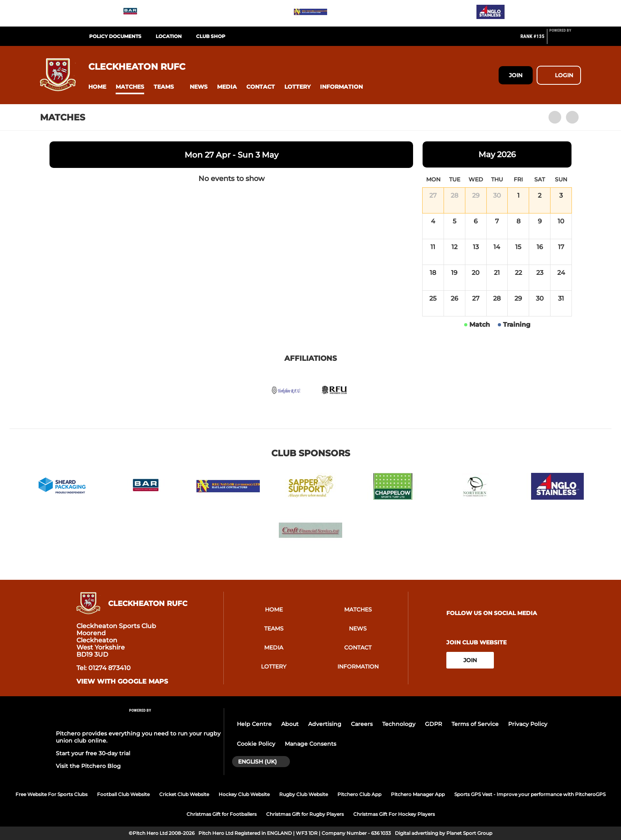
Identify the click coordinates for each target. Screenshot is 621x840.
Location (169, 36)
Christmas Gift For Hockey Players (394, 814)
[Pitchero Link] (565, 40)
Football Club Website (123, 794)
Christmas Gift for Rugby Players (305, 814)
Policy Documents (115, 36)
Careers (362, 724)
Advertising (325, 724)
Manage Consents (310, 744)
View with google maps (122, 682)
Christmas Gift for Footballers (222, 814)
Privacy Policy (528, 724)
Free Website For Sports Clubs (51, 794)
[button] (97, 87)
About (290, 724)
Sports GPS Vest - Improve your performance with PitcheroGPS (530, 794)
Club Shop (211, 36)
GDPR (433, 724)
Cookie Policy (256, 744)
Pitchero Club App (359, 794)
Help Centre (254, 724)
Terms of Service (475, 724)
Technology (399, 724)
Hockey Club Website (244, 794)
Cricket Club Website (184, 794)
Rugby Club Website (304, 794)
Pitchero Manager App (418, 794)
